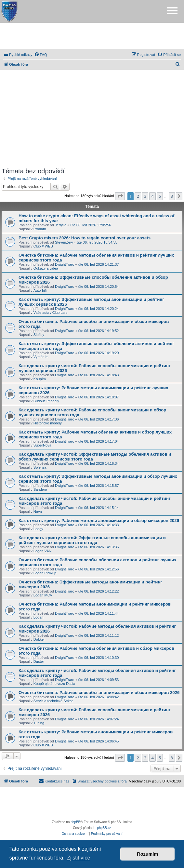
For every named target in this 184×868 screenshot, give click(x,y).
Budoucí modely (46, 401)
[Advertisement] (92, 36)
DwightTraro (65, 264)
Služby (39, 335)
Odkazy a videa (46, 268)
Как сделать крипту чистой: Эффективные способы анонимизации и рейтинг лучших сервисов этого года (92, 540)
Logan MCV (43, 595)
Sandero (40, 489)
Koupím (40, 379)
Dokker (39, 639)
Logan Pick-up (45, 573)
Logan (39, 617)
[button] (120, 196)
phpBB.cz (104, 828)
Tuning (39, 723)
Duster (39, 661)
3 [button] (145, 196)
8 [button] (172, 196)
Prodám (40, 229)
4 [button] (152, 196)
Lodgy (38, 529)
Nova (38, 512)
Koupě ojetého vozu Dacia (54, 684)
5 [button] (160, 196)
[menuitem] (41, 55)
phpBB (75, 822)
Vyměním (41, 357)
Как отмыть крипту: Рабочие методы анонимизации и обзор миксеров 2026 (99, 521)
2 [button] (138, 196)
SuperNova (42, 445)
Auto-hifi (40, 290)
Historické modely (48, 423)
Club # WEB (43, 246)
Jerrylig (61, 225)
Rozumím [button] (147, 854)
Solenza (40, 467)
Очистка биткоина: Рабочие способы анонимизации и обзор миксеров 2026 (99, 693)
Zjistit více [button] (79, 858)
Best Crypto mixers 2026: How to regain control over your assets (85, 238)
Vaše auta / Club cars (50, 313)
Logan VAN (42, 551)
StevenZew (64, 242)
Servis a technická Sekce (53, 701)
